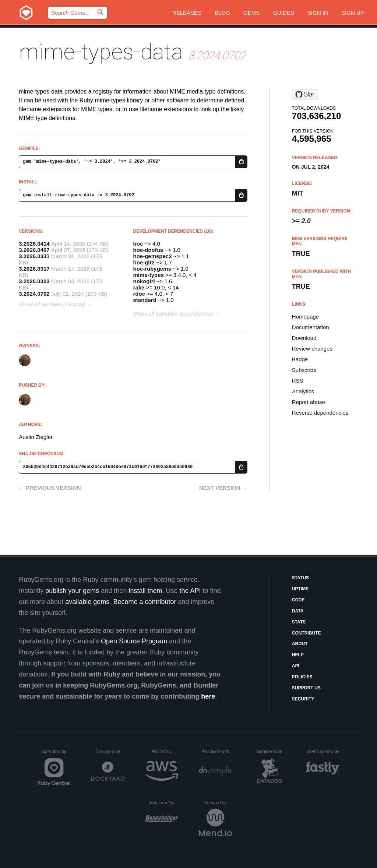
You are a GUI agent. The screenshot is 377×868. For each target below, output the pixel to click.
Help (298, 655)
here (208, 696)
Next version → (223, 488)
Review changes (312, 349)
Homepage (305, 317)
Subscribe (304, 370)
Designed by (110, 752)
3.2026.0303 (34, 281)
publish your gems (72, 591)
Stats (299, 622)
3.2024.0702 (34, 294)
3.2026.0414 (34, 244)
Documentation (311, 327)
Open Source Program (134, 641)
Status (300, 578)
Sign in (318, 13)
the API (190, 591)
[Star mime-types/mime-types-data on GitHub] (305, 95)
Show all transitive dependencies (173, 314)
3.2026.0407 (34, 250)
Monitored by (271, 752)
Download (304, 338)
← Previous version (50, 488)
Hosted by (165, 752)
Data (298, 611)
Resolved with (217, 752)
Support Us (306, 688)
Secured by (218, 803)
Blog (222, 13)
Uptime (300, 589)
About (300, 644)
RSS (298, 381)
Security (303, 699)
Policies (302, 677)
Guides (283, 13)
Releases (187, 13)
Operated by (56, 754)
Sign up (353, 13)
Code (298, 600)
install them (145, 591)
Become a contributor (145, 602)
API (296, 666)
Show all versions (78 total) (52, 304)
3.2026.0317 (34, 269)
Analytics (303, 391)
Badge (300, 359)
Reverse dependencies (320, 413)
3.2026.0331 (34, 256)
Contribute (306, 633)
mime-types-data (101, 52)
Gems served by (323, 752)
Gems (251, 13)
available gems (87, 602)
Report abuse (309, 402)
